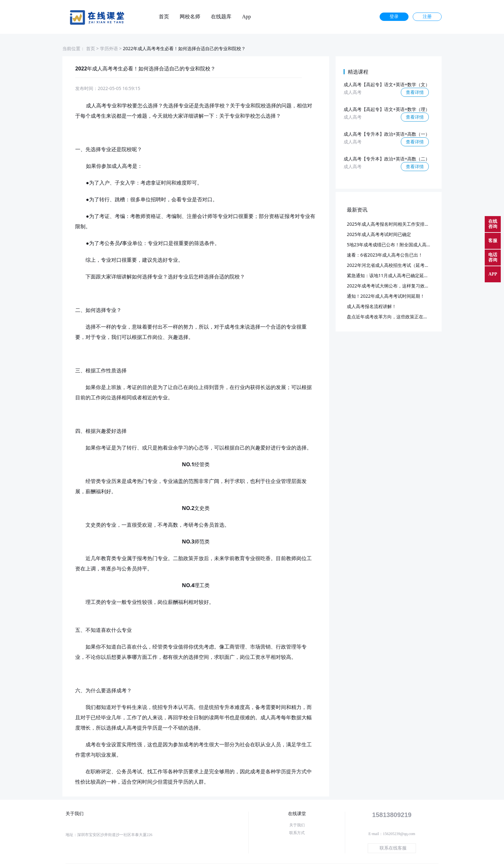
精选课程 (358, 72)
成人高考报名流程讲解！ (372, 306)
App (247, 17)
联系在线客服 (393, 848)
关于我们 (297, 825)
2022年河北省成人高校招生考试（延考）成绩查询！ (399, 265)
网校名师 (190, 17)
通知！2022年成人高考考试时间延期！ (386, 296)
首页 (164, 17)
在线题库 (221, 17)
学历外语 (109, 48)
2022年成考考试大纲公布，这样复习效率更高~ (394, 286)
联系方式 (297, 833)
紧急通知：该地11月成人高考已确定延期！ (390, 275)
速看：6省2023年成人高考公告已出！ (385, 255)
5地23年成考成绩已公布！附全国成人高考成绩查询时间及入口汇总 (414, 245)
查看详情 (415, 92)
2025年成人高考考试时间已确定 (379, 234)
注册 (427, 17)
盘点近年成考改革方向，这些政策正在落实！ (392, 317)
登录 (394, 17)
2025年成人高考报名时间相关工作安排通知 (390, 224)
